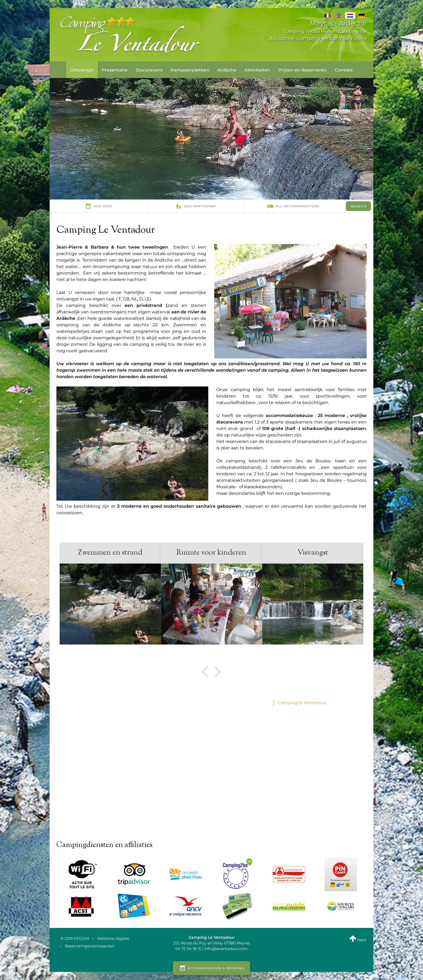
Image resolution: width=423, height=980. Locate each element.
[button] (205, 672)
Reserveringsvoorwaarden (89, 946)
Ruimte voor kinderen (211, 553)
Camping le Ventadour (302, 703)
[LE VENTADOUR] (131, 34)
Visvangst (313, 553)
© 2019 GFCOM (75, 938)
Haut (358, 940)
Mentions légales (113, 938)
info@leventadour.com (226, 949)
